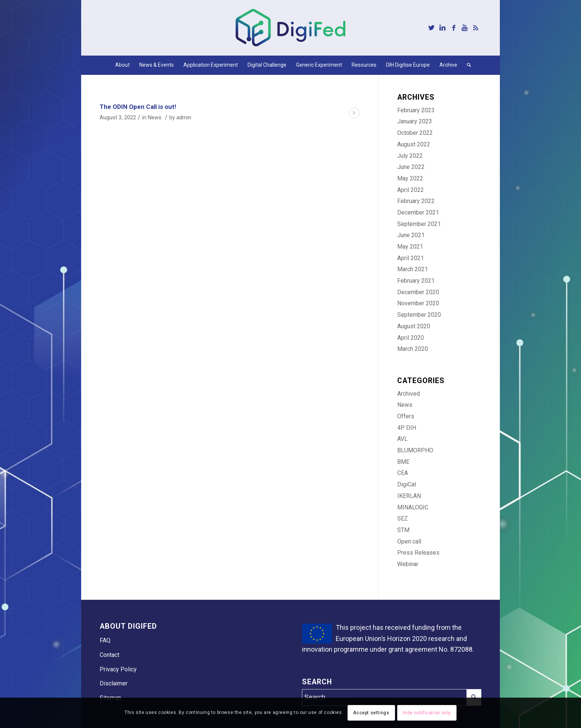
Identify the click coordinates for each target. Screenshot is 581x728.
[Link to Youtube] (465, 28)
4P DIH (407, 428)
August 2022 (414, 144)
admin (184, 117)
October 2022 (415, 133)
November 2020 (418, 303)
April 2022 (411, 190)
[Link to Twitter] (431, 28)
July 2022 (410, 156)
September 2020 (419, 315)
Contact (109, 655)
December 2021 (418, 212)
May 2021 (410, 247)
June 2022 (411, 167)
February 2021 (416, 281)
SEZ (403, 518)
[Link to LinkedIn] (442, 28)
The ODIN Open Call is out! (138, 107)
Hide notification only (427, 713)
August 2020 (414, 326)
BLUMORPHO (415, 450)
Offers (406, 416)
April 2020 (411, 338)
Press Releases (418, 553)
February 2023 (416, 110)
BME (403, 462)
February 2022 (416, 201)
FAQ (105, 640)
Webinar (408, 564)
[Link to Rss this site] (476, 28)
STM (403, 530)
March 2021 (413, 269)
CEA (403, 473)
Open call (409, 541)
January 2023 (415, 121)
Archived (409, 394)
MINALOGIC (413, 507)
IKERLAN (409, 496)
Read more (354, 113)
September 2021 (419, 224)
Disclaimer (114, 683)
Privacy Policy (118, 669)
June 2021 (411, 235)
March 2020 (413, 349)
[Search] (467, 65)
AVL (402, 439)
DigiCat (407, 484)
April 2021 (411, 258)
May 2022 (410, 178)
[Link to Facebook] (454, 28)
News (155, 117)
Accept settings (371, 713)
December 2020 (418, 292)
